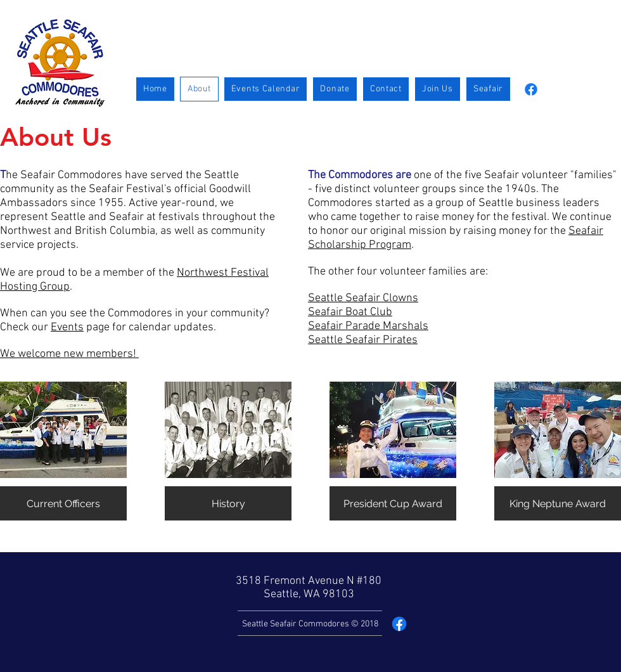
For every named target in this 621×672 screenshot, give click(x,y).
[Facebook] (531, 89)
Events (67, 327)
